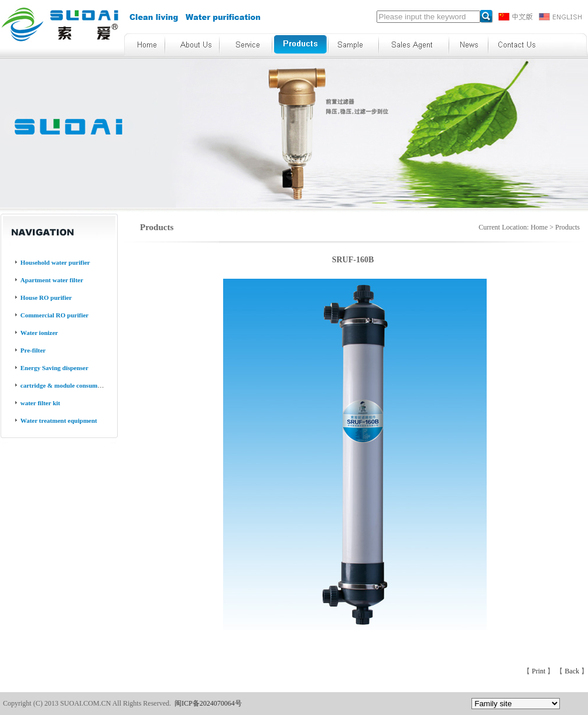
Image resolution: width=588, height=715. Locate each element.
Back (573, 671)
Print (539, 671)
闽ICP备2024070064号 (208, 703)
